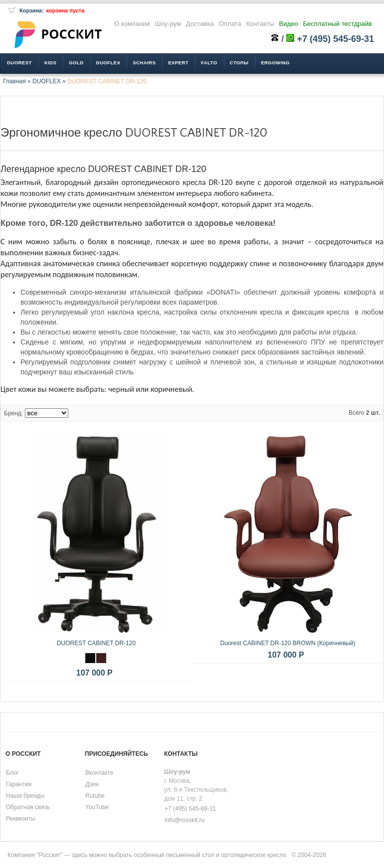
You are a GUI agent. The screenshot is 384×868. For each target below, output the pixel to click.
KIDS (51, 63)
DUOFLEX (47, 81)
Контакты (260, 24)
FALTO (209, 63)
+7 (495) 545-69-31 (335, 39)
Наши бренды (25, 796)
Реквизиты (21, 819)
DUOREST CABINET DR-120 (107, 81)
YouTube (97, 807)
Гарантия (19, 784)
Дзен (92, 784)
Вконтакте (99, 773)
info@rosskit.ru (185, 820)
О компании (132, 24)
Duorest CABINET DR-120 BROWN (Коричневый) (288, 643)
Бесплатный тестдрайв (338, 24)
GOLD (76, 63)
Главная (14, 81)
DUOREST (19, 63)
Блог (12, 773)
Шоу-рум (168, 24)
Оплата (230, 24)
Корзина (31, 10)
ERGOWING (275, 63)
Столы (239, 63)
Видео (289, 24)
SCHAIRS (144, 63)
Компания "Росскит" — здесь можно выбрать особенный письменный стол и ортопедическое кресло (147, 855)
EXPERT (178, 63)
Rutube (95, 796)
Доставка (200, 24)
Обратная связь (28, 807)
